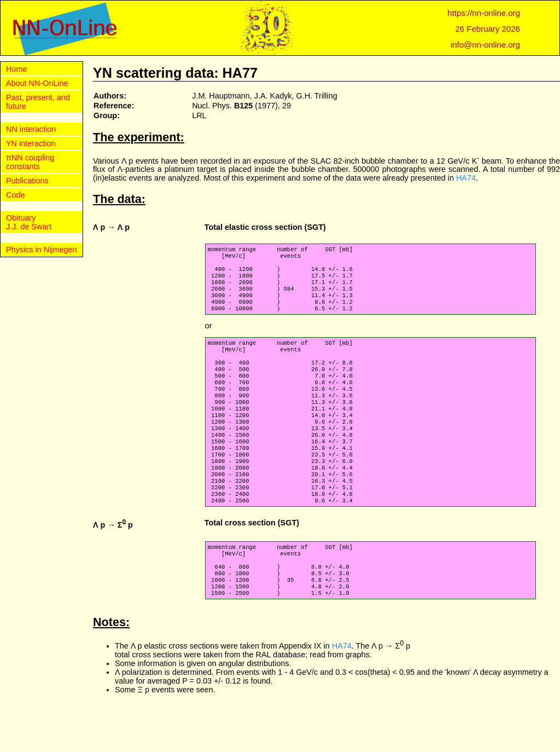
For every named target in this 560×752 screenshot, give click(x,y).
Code (15, 195)
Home (16, 69)
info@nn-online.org (485, 45)
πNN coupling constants (30, 162)
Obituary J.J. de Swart (29, 222)
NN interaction (31, 129)
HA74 (466, 178)
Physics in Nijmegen (42, 250)
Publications (27, 181)
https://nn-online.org (484, 13)
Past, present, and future (38, 102)
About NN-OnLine (37, 83)
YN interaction (31, 143)
